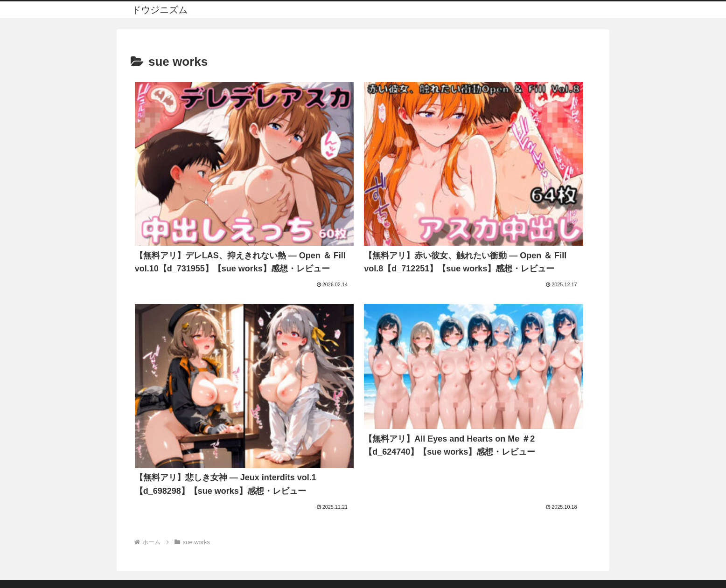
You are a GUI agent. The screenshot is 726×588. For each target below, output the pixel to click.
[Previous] (11, 570)
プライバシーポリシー (363, 526)
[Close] (53, 577)
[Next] (34, 570)
